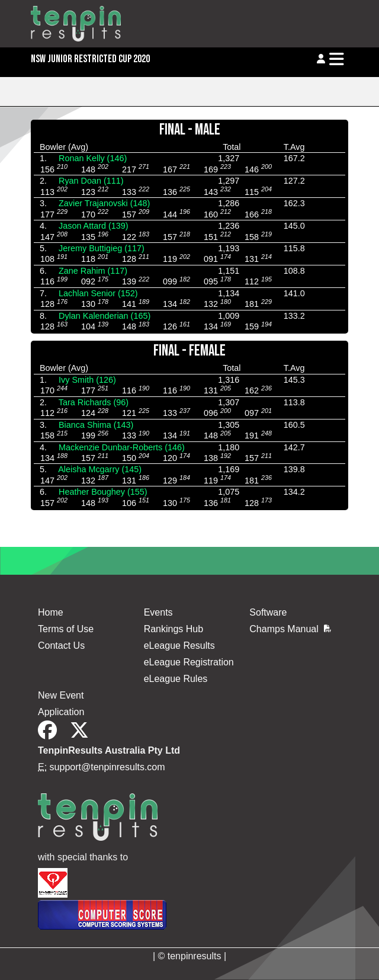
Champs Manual (290, 629)
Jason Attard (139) (94, 226)
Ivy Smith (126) (87, 380)
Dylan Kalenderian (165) (105, 316)
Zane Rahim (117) (93, 271)
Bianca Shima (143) (96, 425)
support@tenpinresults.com (107, 767)
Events (158, 612)
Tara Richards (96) (94, 402)
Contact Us (61, 646)
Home (51, 612)
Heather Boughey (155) (103, 492)
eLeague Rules (176, 679)
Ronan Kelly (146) (93, 158)
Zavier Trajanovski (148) (104, 203)
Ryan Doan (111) (91, 181)
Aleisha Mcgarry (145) (100, 469)
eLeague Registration (189, 662)
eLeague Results (179, 646)
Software (268, 612)
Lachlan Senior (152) (98, 293)
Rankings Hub (174, 629)
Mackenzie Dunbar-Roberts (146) (122, 447)
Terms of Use (66, 629)
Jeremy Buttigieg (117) (102, 248)
